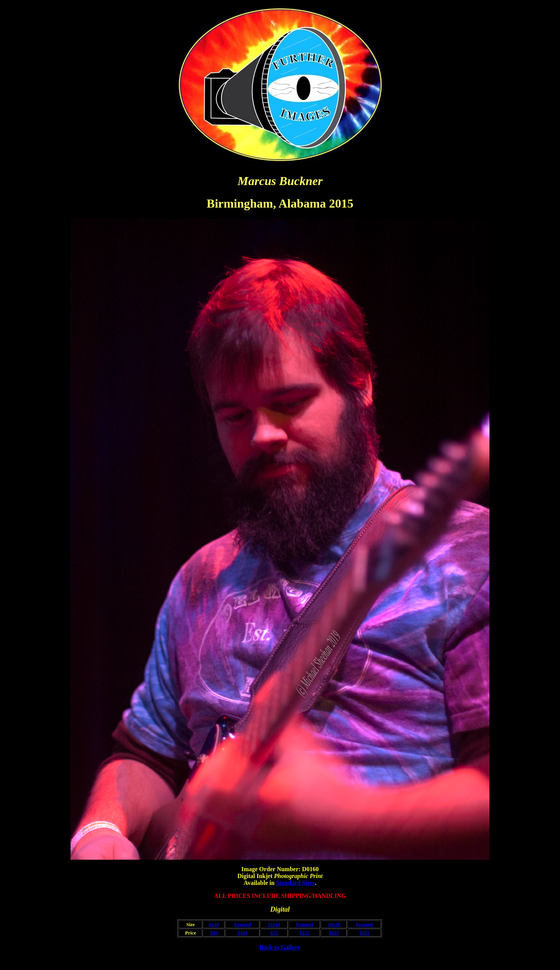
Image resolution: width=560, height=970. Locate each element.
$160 (242, 933)
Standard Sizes (295, 883)
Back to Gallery (280, 947)
